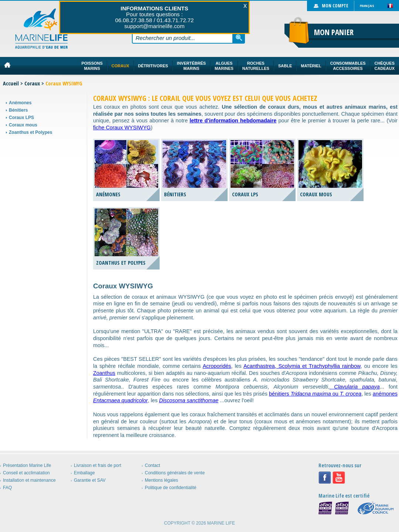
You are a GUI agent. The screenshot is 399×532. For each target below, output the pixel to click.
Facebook (325, 478)
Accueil (11, 83)
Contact (152, 465)
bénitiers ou (315, 394)
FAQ (7, 488)
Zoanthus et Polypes (30, 132)
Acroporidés (217, 366)
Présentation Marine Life (27, 465)
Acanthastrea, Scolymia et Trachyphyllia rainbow (302, 366)
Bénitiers (18, 110)
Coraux (32, 83)
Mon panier (334, 32)
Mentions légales (161, 480)
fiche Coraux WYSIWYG (122, 128)
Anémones (20, 103)
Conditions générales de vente (175, 473)
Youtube (339, 478)
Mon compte (335, 6)
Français (367, 6)
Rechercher (239, 38)
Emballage (84, 473)
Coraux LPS (21, 118)
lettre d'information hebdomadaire (233, 121)
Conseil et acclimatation (26, 473)
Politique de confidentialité (170, 488)
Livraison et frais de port (98, 465)
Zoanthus (104, 373)
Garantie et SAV (90, 480)
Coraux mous (23, 125)
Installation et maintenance (29, 480)
